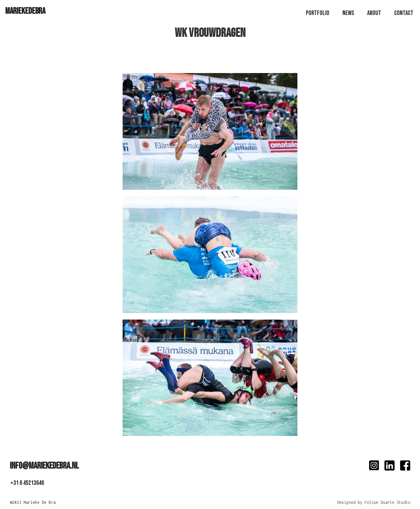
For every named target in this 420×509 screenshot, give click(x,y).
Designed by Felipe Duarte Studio (374, 502)
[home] (25, 11)
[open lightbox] (210, 135)
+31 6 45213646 (27, 483)
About (374, 13)
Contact (404, 13)
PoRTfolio (318, 13)
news (348, 13)
